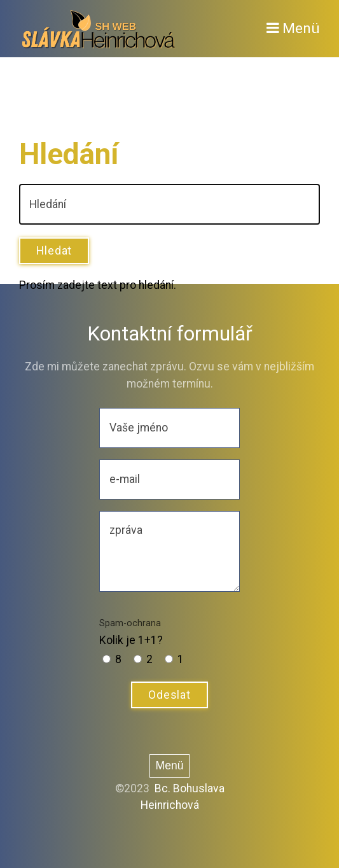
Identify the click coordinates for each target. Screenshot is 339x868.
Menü (301, 28)
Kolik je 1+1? (131, 632)
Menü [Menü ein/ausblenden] (169, 766)
